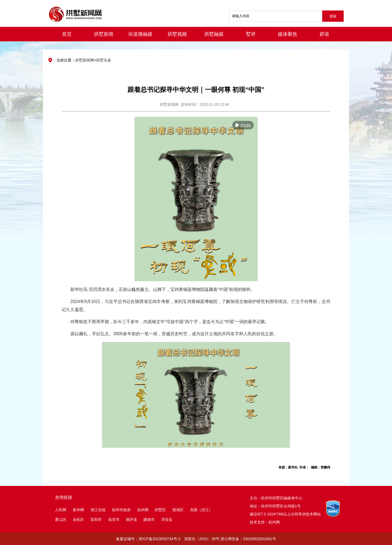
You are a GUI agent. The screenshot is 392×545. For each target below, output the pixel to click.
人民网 (61, 510)
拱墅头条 (104, 60)
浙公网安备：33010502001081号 (248, 539)
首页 (67, 34)
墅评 (251, 34)
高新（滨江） (201, 510)
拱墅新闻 (104, 34)
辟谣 (324, 34)
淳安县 (167, 519)
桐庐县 (132, 519)
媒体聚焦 (288, 34)
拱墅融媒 (214, 34)
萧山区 (61, 519)
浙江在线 (98, 510)
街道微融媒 (140, 34)
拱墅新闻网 (85, 60)
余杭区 (78, 519)
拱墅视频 (177, 34)
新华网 (78, 510)
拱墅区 (160, 510)
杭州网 (143, 510)
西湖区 (178, 510)
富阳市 (96, 519)
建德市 (150, 519)
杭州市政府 (121, 510)
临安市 (114, 519)
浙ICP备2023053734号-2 (159, 539)
